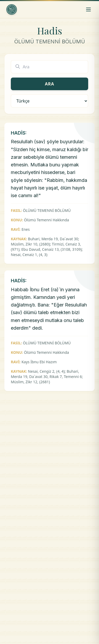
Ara (49, 84)
